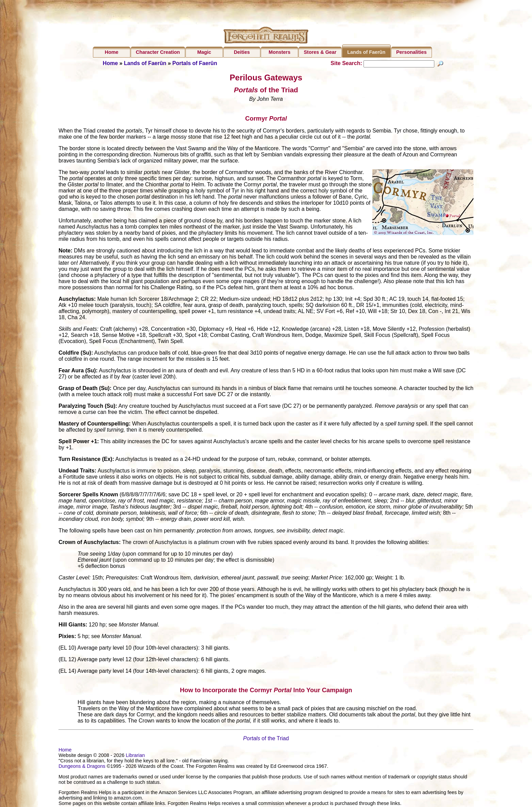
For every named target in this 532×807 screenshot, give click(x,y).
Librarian (135, 756)
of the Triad (266, 739)
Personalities (412, 52)
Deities (242, 52)
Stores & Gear (320, 52)
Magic (204, 52)
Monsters (279, 52)
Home (112, 52)
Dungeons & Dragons (82, 767)
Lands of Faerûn (366, 52)
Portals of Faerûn (195, 63)
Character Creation (158, 52)
